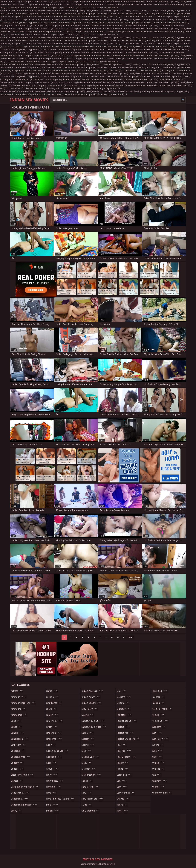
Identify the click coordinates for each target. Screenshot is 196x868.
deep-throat (20, 793)
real (122, 745)
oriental (124, 703)
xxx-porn (160, 781)
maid (86, 751)
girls (52, 763)
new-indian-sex (92, 799)
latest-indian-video (94, 727)
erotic (52, 691)
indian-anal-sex (92, 691)
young (158, 787)
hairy (52, 775)
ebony (16, 811)
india (52, 805)
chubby (17, 763)
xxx (157, 775)
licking (88, 745)
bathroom (18, 745)
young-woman (162, 793)
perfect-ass (126, 733)
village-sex (161, 721)
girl (51, 745)
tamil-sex (160, 691)
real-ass (124, 751)
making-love (91, 757)
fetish (52, 727)
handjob (54, 787)
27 (112, 637)
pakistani (124, 715)
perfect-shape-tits (129, 739)
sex (122, 781)
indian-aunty (91, 697)
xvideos (159, 769)
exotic (52, 709)
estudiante (54, 703)
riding (123, 769)
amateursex (19, 715)
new (87, 793)
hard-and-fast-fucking (60, 799)
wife (157, 751)
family (52, 715)
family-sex (55, 721)
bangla (17, 733)
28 (118, 637)
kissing (88, 715)
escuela (53, 697)
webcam (159, 727)
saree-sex (124, 775)
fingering (54, 733)
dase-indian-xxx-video (25, 787)
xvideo (159, 763)
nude (87, 805)
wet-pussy (160, 739)
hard (52, 793)
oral (122, 691)
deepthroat (20, 799)
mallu (87, 763)
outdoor (124, 709)
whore (158, 745)
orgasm (124, 697)
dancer (17, 781)
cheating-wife (21, 757)
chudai (17, 769)
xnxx (158, 757)
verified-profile (162, 709)
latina (88, 733)
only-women (91, 811)
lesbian (88, 739)
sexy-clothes (126, 793)
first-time (54, 739)
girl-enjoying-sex (57, 751)
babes (16, 727)
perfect (123, 727)
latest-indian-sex (93, 721)
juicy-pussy (90, 709)
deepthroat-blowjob (24, 805)
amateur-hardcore (23, 703)
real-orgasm (126, 757)
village (158, 715)
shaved (124, 799)
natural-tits (90, 787)
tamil (122, 811)
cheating (18, 751)
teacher (159, 697)
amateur (19, 697)
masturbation (91, 775)
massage (88, 769)
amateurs (18, 709)
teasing (159, 703)
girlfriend (54, 757)
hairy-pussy (55, 781)
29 (124, 637)
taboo (122, 805)
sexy (122, 787)
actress (17, 691)
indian (53, 811)
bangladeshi (20, 739)
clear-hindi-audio (22, 775)
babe (16, 721)
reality (123, 763)
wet (157, 733)
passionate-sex (127, 721)
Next (131, 637)
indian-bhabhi (92, 703)
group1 (53, 769)
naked (87, 781)
